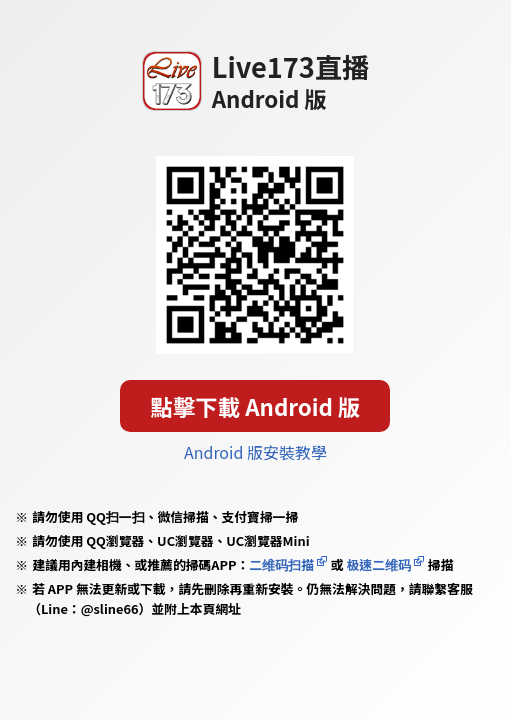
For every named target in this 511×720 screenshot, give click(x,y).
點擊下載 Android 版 (256, 406)
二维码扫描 (281, 564)
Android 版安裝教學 (255, 452)
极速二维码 (379, 564)
